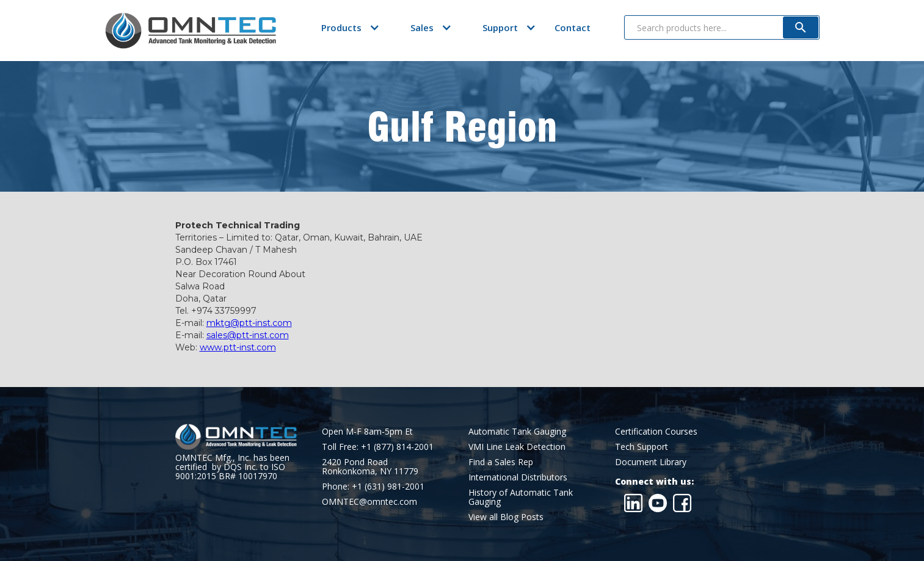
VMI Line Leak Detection (517, 447)
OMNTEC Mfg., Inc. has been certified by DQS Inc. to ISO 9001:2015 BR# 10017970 (232, 467)
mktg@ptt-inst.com (249, 323)
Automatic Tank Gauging (517, 431)
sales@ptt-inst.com (248, 335)
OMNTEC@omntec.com (369, 501)
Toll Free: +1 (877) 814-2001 (378, 447)
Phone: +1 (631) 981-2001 (373, 486)
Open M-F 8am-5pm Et (367, 431)
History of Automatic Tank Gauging (521, 497)
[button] (341, 27)
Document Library (651, 462)
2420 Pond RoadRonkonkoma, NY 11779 (370, 466)
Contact (573, 27)
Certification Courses (656, 431)
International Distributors (518, 477)
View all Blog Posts (506, 517)
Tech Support (642, 447)
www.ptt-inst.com (238, 347)
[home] (191, 31)
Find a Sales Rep (501, 462)
